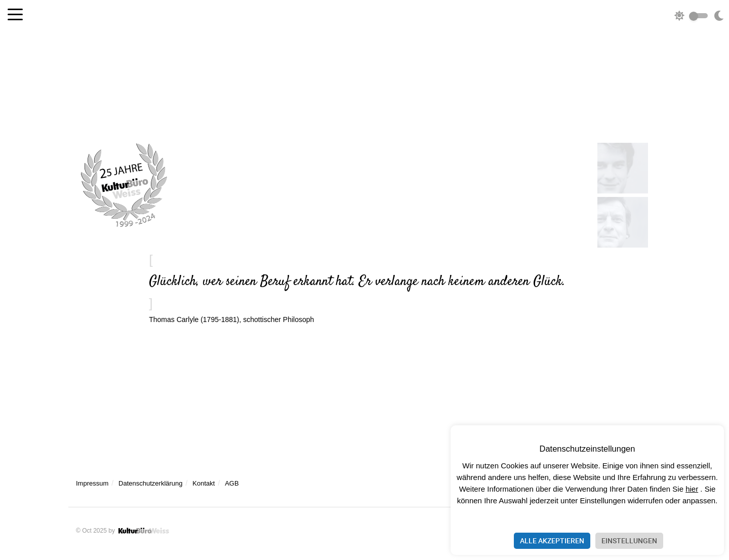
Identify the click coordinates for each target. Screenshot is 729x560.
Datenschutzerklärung (150, 483)
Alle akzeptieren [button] (552, 541)
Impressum (92, 483)
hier (692, 489)
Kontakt (204, 483)
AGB (232, 483)
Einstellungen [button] (629, 541)
